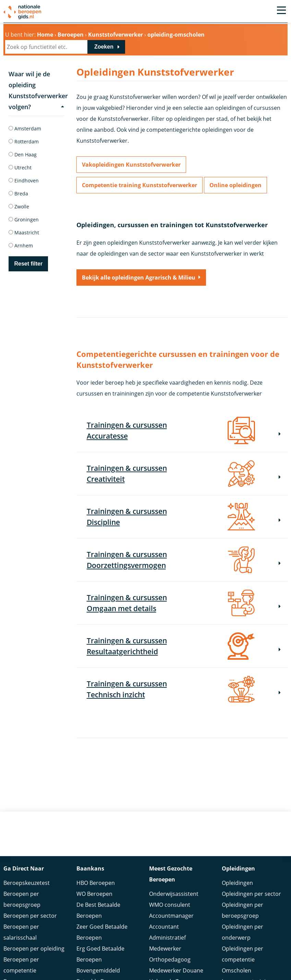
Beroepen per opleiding (34, 947)
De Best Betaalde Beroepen (98, 909)
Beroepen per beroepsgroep (22, 898)
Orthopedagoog (170, 958)
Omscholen (237, 969)
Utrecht (20, 167)
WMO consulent (170, 904)
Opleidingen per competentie (242, 953)
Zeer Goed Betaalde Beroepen (102, 931)
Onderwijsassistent (174, 893)
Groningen (24, 220)
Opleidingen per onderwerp (242, 931)
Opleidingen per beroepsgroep (242, 909)
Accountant (164, 926)
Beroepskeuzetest (27, 882)
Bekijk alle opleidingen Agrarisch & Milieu (139, 278)
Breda (18, 194)
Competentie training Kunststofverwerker (140, 185)
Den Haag (23, 154)
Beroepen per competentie (21, 964)
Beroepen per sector (30, 915)
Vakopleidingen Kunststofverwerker (131, 165)
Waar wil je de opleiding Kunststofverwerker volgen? (36, 90)
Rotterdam (24, 141)
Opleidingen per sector (251, 893)
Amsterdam (25, 128)
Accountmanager (171, 915)
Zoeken (104, 47)
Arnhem (21, 246)
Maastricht (24, 233)
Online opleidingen (235, 185)
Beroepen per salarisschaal (21, 931)
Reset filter (28, 264)
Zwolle (19, 207)
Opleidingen (237, 882)
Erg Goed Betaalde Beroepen (100, 953)
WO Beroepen (94, 893)
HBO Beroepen (96, 882)
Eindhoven (24, 180)
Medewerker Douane (176, 969)
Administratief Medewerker (167, 942)
